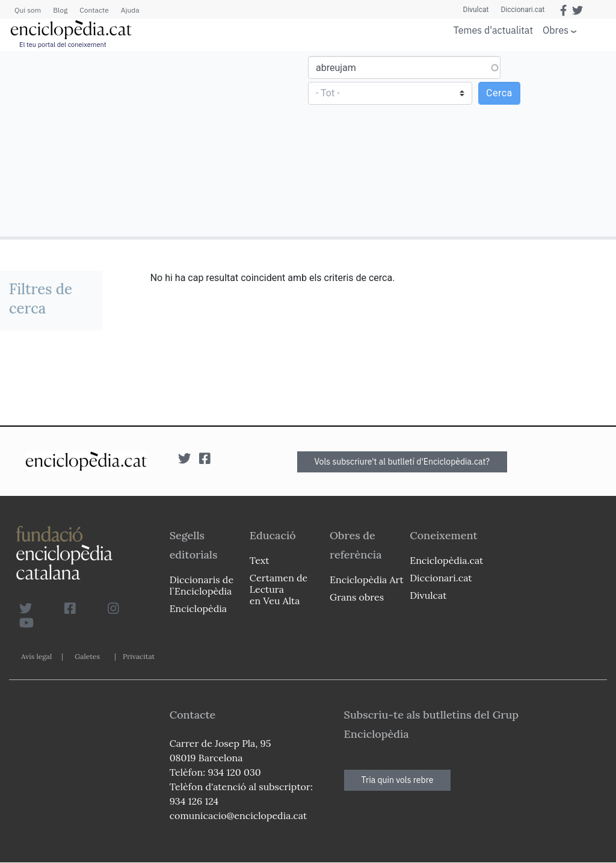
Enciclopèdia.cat (446, 560)
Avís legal (36, 656)
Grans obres (357, 597)
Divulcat (476, 10)
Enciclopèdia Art (367, 580)
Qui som (28, 10)
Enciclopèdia (198, 608)
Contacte (94, 10)
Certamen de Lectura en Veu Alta (279, 589)
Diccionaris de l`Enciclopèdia (202, 585)
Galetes (87, 656)
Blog (60, 10)
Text (260, 560)
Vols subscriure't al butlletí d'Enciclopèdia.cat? (402, 462)
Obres (556, 30)
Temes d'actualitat (493, 30)
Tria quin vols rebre (398, 780)
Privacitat (139, 656)
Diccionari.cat (522, 10)
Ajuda (130, 10)
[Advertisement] (156, 143)
